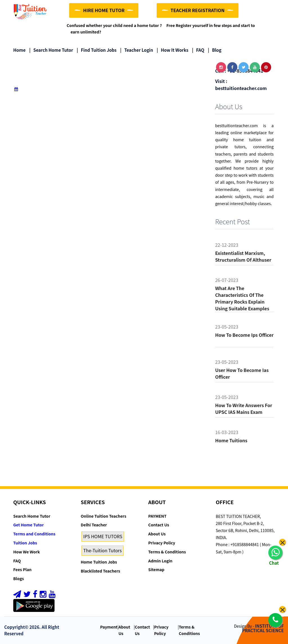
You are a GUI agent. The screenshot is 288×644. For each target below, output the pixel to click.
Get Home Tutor (29, 525)
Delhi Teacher (94, 525)
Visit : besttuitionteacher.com (241, 85)
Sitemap (156, 570)
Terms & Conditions (167, 552)
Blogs (19, 578)
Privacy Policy (162, 543)
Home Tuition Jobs (99, 562)
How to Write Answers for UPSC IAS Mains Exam (244, 409)
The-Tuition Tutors (103, 550)
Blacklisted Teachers (100, 571)
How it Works (172, 50)
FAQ (198, 50)
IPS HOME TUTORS (103, 536)
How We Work (27, 552)
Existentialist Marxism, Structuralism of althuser (243, 256)
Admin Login (160, 561)
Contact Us (159, 525)
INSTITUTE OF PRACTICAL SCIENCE (263, 628)
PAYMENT (157, 516)
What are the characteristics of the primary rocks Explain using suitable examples (242, 298)
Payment (109, 627)
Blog (215, 50)
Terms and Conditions (34, 534)
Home (19, 50)
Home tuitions (231, 440)
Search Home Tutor (51, 50)
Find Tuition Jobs (97, 50)
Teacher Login (137, 50)
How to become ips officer (244, 335)
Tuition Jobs (25, 543)
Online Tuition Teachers (103, 516)
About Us (157, 534)
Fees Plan (22, 570)
